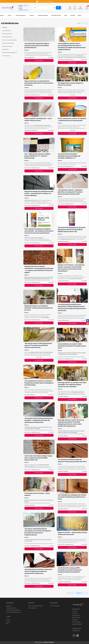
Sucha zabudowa (6, 31)
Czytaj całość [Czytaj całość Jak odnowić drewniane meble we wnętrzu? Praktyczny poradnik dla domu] (72, 474)
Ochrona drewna (6, 56)
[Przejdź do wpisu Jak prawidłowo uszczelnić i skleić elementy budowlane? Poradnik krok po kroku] (72, 335)
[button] (58, 8)
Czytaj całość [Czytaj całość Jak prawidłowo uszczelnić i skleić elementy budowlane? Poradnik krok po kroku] (72, 362)
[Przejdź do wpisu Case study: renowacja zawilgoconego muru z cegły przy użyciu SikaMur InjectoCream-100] (39, 447)
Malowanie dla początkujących (10, 53)
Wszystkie (5, 27)
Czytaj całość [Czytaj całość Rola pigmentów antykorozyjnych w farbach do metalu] (72, 98)
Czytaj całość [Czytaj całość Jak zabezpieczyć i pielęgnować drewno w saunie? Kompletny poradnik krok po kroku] (72, 512)
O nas (8, 619)
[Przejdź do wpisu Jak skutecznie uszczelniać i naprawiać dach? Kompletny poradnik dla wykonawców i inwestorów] (39, 560)
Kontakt (8, 622)
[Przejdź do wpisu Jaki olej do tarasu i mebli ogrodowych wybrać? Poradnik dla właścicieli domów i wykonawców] (39, 334)
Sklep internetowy (44, 642)
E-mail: (23, 9)
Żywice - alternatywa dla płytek (10, 40)
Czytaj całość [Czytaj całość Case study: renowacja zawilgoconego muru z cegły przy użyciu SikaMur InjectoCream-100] (39, 473)
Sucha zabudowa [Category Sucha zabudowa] (29, 57)
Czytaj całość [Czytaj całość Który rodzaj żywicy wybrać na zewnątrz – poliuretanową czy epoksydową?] (72, 133)
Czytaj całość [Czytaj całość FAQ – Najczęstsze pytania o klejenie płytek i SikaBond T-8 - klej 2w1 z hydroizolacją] (39, 171)
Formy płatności (32, 608)
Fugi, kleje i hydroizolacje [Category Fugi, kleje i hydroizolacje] (32, 95)
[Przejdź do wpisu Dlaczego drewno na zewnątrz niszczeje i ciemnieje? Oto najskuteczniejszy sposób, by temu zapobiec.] (72, 374)
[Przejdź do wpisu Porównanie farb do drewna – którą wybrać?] (39, 484)
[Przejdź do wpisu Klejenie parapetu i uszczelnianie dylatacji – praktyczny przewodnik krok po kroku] (39, 297)
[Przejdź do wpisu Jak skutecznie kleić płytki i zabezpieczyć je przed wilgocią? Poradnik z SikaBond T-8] (72, 145)
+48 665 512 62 (76, 631)
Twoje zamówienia (55, 606)
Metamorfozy (5, 49)
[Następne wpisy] (79, 593)
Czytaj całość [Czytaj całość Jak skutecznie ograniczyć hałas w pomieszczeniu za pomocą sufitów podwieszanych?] (39, 60)
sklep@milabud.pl (77, 628)
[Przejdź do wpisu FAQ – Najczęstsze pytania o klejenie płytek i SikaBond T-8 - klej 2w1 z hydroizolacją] (39, 145)
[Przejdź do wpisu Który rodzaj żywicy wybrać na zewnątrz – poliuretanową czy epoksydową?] (72, 110)
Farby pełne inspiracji (7, 46)
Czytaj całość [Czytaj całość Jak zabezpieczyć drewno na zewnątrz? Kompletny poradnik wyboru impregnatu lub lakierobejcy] (39, 398)
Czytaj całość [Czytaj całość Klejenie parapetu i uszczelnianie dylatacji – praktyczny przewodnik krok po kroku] (39, 323)
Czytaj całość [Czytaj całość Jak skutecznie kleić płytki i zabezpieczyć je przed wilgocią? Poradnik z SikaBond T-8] (72, 169)
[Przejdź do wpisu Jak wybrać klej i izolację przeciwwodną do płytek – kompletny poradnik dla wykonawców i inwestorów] (39, 409)
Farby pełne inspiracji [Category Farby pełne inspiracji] (31, 130)
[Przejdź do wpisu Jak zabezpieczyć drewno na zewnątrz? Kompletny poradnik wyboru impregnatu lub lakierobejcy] (39, 372)
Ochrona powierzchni (7, 37)
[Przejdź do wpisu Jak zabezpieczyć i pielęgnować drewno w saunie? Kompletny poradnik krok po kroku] (72, 486)
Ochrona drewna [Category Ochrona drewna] (30, 395)
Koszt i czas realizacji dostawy (36, 606)
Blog (7, 624)
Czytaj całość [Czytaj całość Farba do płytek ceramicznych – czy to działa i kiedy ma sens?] (39, 133)
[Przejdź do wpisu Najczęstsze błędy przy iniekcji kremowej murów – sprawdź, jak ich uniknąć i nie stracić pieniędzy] (39, 182)
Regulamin (9, 606)
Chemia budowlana (7, 34)
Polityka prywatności (11, 608)
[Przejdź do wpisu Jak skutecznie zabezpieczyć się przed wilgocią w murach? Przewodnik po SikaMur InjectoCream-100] (72, 219)
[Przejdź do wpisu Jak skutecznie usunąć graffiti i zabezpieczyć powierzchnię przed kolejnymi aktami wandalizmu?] (72, 559)
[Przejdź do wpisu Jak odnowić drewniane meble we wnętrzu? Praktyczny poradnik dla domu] (72, 451)
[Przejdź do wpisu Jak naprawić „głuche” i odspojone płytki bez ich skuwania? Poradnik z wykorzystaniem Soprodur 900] (72, 181)
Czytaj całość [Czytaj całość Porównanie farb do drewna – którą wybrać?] (39, 508)
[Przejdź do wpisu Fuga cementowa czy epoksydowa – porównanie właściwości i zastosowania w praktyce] (39, 72)
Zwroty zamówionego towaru (14, 612)
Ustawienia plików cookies (13, 610)
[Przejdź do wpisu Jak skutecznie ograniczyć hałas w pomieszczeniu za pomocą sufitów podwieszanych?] (39, 35)
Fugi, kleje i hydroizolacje (8, 43)
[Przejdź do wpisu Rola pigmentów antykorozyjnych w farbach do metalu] (72, 74)
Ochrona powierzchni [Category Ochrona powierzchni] (64, 582)
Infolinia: (23, 6)
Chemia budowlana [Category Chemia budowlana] (63, 241)
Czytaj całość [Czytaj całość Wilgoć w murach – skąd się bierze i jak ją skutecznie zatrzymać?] (72, 547)
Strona (79, 23)
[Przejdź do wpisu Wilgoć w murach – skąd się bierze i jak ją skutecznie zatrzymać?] (72, 524)
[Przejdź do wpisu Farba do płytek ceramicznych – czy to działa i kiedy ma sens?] (39, 110)
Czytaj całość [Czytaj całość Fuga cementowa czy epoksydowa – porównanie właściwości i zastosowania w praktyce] (39, 98)
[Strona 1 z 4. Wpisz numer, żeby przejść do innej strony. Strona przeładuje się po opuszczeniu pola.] (81, 23)
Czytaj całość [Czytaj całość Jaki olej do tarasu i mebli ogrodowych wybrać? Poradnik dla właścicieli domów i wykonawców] (39, 360)
